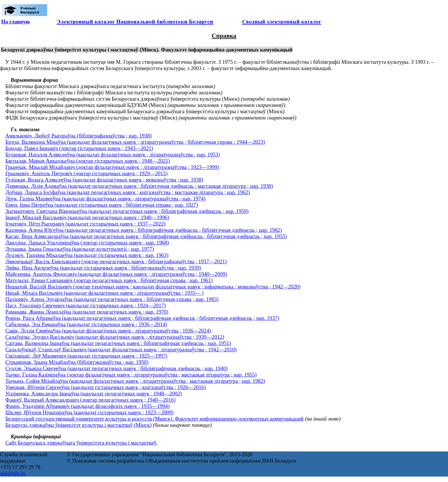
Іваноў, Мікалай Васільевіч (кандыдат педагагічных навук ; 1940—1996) (87, 217)
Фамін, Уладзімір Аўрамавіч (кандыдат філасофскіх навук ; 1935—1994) (88, 406)
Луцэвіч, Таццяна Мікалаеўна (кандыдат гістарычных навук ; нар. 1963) (87, 255)
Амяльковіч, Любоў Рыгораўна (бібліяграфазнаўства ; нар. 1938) (79, 136)
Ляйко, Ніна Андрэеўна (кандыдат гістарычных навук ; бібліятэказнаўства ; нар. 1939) (103, 268)
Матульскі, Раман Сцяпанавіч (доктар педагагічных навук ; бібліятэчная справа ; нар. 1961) (109, 280)
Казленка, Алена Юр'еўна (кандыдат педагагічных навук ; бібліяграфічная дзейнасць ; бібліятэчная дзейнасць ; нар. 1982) (144, 230)
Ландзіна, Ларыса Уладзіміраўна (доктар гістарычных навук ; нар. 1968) (87, 243)
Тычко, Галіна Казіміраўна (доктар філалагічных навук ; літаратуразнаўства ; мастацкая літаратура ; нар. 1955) (131, 375)
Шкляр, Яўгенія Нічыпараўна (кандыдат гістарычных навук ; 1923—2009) (90, 412)
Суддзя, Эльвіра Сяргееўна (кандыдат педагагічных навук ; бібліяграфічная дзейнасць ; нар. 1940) (117, 368)
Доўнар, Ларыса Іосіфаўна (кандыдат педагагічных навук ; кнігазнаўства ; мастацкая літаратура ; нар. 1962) (128, 192)
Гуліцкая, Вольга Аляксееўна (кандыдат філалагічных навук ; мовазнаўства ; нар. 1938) (104, 180)
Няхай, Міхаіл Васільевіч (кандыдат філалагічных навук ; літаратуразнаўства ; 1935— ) (105, 293)
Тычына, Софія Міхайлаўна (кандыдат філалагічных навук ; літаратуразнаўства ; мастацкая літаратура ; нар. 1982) (135, 381)
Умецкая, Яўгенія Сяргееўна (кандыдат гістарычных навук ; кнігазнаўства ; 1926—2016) (106, 387)
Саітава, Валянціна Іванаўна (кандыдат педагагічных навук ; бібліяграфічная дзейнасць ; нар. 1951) (118, 343)
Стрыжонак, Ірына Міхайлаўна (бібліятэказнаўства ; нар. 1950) (77, 362)
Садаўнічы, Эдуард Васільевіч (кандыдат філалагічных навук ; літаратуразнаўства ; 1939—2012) (115, 337)
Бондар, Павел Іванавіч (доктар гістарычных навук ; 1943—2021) (79, 148)
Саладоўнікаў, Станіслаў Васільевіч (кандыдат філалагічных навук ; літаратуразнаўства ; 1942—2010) (121, 349)
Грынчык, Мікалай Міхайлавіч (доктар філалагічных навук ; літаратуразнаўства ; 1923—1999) (112, 167)
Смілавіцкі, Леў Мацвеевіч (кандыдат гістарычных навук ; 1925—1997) (86, 356)
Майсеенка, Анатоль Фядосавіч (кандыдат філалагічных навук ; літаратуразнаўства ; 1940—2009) (116, 274)
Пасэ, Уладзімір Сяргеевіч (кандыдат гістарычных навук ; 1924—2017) (86, 305)
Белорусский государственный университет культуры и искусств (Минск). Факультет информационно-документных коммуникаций (155, 419)
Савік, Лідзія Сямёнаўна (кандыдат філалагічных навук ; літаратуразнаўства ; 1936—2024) (108, 331)
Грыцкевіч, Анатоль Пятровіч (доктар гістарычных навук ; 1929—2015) (87, 173)
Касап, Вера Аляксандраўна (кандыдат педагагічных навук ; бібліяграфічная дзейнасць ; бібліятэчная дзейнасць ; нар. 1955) (146, 236)
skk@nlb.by (13, 473)
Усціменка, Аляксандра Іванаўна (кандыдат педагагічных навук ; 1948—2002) (94, 394)
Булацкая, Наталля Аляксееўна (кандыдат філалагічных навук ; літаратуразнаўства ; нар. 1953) (113, 155)
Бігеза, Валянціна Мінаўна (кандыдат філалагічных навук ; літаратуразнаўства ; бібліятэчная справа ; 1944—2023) (135, 142)
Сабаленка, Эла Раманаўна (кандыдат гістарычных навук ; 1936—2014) (86, 324)
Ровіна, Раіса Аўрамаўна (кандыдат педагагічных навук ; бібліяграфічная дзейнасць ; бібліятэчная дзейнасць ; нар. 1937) (142, 318)
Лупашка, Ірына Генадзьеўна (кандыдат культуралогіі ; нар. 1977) (80, 249)
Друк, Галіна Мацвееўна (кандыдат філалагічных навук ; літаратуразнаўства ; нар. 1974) (105, 199)
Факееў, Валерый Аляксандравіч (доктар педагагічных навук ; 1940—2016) (91, 400)
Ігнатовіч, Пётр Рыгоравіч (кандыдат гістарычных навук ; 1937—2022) (86, 224)
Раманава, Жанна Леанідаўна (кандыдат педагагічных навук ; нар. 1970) (87, 312)
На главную (15, 22)
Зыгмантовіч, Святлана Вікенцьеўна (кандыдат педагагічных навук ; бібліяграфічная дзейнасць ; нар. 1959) (127, 211)
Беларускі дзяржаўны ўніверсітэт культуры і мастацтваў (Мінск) (79, 425)
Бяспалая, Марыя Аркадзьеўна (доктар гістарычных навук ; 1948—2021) (88, 161)
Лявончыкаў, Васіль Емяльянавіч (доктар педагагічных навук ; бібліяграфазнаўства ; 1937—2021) (116, 261)
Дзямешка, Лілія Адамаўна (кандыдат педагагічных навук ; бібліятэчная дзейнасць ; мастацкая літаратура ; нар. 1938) (139, 186)
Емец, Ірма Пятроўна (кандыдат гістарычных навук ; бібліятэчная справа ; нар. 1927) (102, 205)
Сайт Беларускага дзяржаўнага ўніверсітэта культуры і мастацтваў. (81, 443)
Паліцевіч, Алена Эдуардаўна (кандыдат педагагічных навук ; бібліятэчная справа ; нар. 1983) (112, 299)
